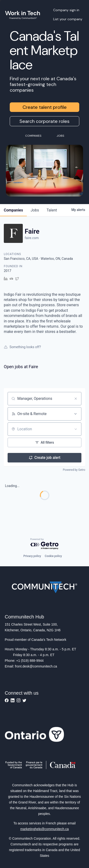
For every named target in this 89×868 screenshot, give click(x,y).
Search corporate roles (44, 121)
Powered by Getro (74, 470)
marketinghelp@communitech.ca (44, 829)
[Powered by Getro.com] (45, 544)
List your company (68, 19)
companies (13, 210)
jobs (35, 210)
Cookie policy (53, 556)
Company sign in (66, 10)
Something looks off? (22, 347)
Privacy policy (32, 556)
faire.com (32, 238)
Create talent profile (45, 107)
